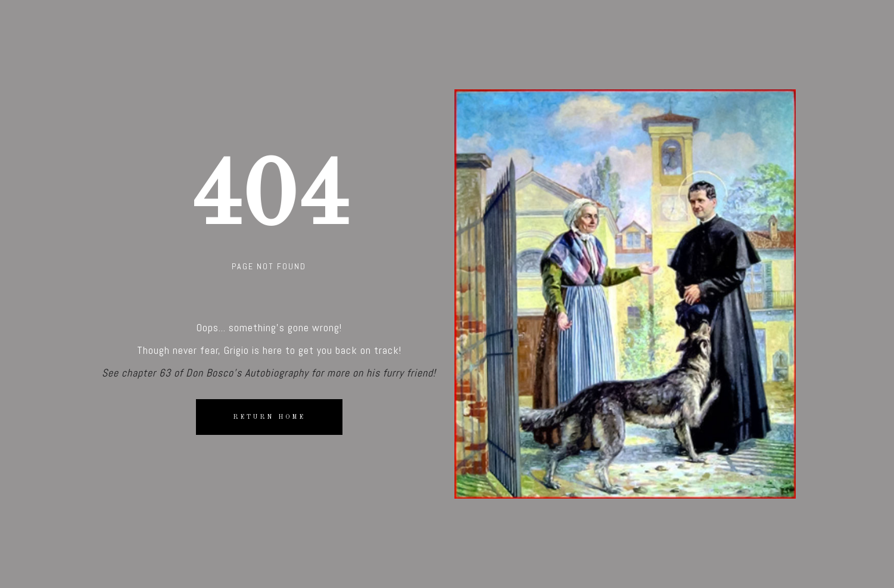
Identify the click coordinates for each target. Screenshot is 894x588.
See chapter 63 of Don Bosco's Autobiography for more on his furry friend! (269, 373)
